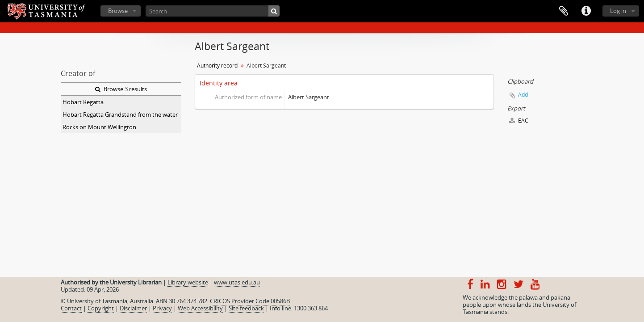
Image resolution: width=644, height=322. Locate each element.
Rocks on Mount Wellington (99, 127)
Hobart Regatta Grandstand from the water (120, 114)
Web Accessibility (200, 308)
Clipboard (564, 11)
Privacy (162, 308)
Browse (118, 11)
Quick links (586, 11)
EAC (519, 121)
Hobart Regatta (83, 102)
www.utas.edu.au (237, 282)
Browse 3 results (121, 89)
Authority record (217, 66)
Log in (618, 11)
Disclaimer (133, 308)
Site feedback (246, 308)
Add (523, 95)
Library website (188, 282)
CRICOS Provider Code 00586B (250, 301)
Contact (71, 308)
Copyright (101, 308)
